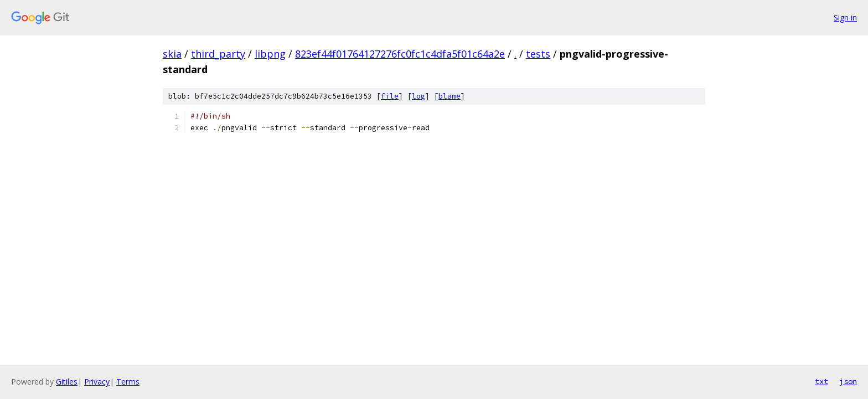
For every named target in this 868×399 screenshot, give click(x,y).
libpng (270, 54)
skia (172, 54)
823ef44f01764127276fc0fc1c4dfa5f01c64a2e (400, 54)
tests (538, 54)
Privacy (97, 382)
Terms (128, 382)
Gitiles (67, 382)
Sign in (845, 17)
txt (821, 381)
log (418, 96)
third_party (218, 54)
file (390, 96)
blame (449, 96)
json (848, 381)
